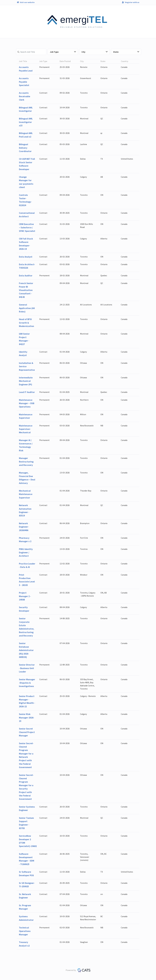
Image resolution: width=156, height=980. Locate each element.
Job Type (63, 52)
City (95, 52)
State (126, 52)
